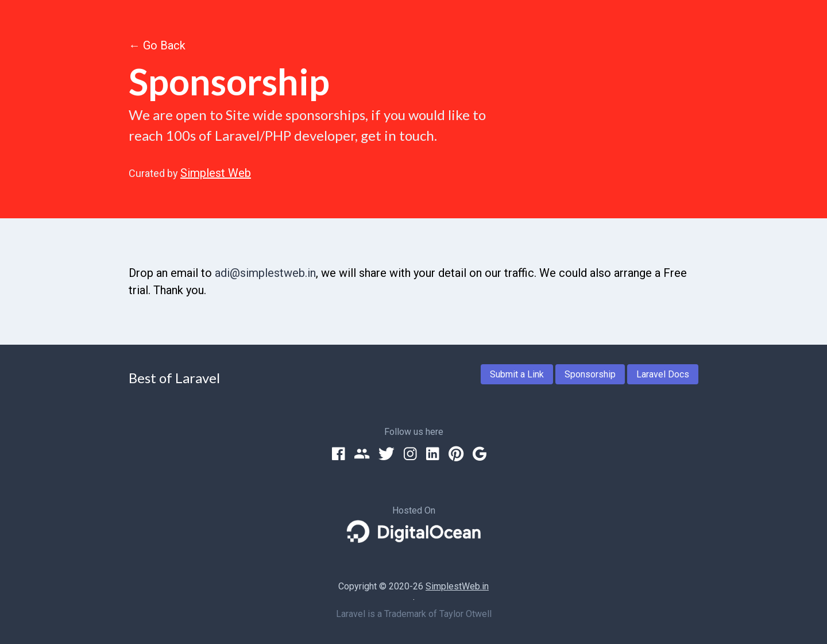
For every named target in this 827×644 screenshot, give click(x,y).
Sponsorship (590, 374)
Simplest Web (216, 173)
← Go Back (157, 45)
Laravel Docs (663, 374)
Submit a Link (517, 374)
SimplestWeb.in (457, 586)
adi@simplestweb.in (265, 273)
